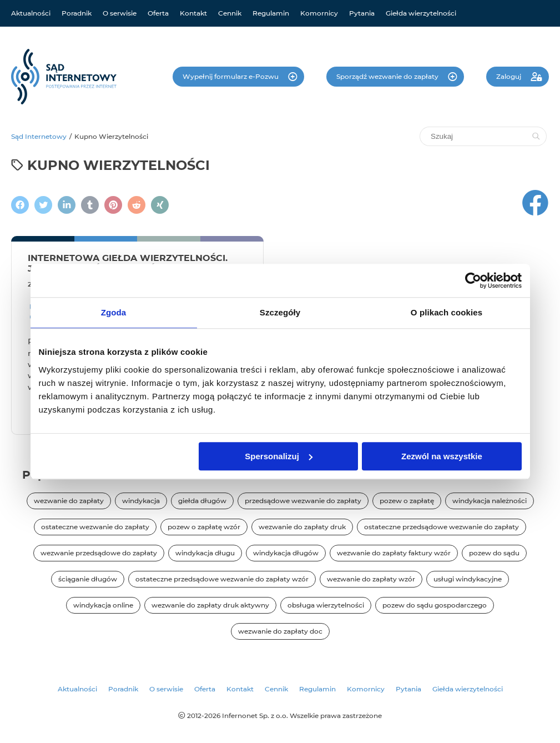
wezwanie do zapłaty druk (302, 527)
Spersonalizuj (279, 456)
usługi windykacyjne (468, 579)
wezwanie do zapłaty (69, 501)
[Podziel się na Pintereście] (113, 205)
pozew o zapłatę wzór (204, 527)
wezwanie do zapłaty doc (280, 631)
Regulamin (271, 13)
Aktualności (31, 13)
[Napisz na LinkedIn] (67, 205)
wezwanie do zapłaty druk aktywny (210, 605)
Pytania (362, 13)
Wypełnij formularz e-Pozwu (231, 76)
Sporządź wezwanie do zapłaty (388, 76)
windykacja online (103, 605)
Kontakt (193, 13)
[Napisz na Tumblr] (90, 205)
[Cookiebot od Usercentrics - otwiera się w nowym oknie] (473, 280)
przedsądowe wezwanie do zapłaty (303, 501)
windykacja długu (205, 553)
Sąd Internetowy (39, 136)
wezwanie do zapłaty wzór (371, 579)
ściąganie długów (88, 579)
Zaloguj (509, 76)
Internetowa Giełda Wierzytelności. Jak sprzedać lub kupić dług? (128, 263)
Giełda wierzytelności (421, 13)
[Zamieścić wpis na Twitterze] (43, 205)
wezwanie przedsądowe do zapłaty (99, 553)
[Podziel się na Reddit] (137, 205)
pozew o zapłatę (407, 501)
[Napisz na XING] (160, 205)
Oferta (158, 13)
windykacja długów (286, 553)
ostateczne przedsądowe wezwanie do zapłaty (442, 527)
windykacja (141, 501)
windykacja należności (490, 501)
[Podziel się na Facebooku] (20, 205)
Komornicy (319, 13)
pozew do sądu (494, 553)
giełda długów (202, 501)
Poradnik (77, 13)
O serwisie (120, 13)
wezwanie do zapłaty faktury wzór (394, 553)
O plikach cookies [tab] (447, 312)
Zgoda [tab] (114, 312)
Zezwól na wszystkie (442, 456)
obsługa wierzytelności (326, 605)
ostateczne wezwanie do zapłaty (95, 527)
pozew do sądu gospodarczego (435, 605)
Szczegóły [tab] (280, 312)
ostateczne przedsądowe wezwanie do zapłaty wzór (222, 579)
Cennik (230, 13)
